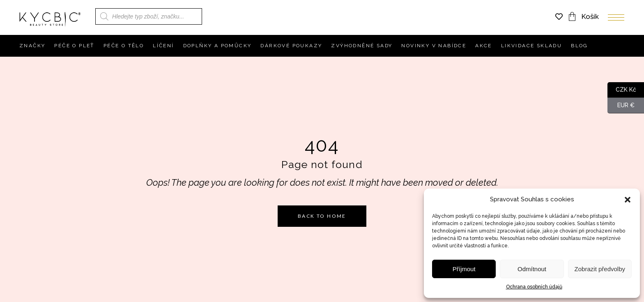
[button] (628, 200)
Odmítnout (532, 269)
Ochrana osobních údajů (534, 287)
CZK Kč (622, 90)
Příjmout (464, 269)
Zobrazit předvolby (600, 269)
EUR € (621, 106)
